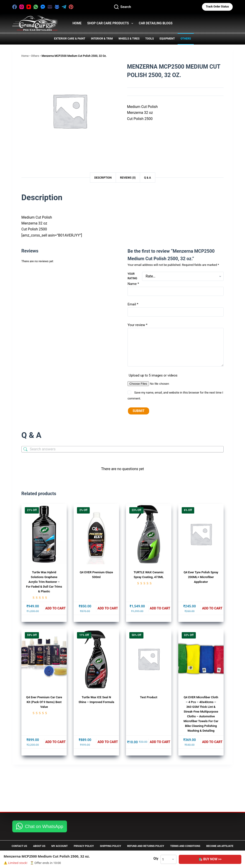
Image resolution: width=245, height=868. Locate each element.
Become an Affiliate (27, 846)
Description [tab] (103, 178)
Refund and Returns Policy (171, 840)
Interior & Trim (102, 39)
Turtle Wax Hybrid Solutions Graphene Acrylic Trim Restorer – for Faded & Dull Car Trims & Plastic (44, 582)
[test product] (149, 660)
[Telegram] (64, 7)
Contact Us (20, 840)
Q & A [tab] (148, 178)
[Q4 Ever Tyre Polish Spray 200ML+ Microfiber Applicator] (201, 535)
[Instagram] (22, 7)
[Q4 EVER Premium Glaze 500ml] (96, 535)
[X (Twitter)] (78, 7)
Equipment (167, 39)
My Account (70, 840)
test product (149, 698)
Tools (150, 39)
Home (25, 56)
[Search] (123, 7)
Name (133, 284)
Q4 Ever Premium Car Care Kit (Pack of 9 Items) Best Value (44, 703)
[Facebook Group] (57, 7)
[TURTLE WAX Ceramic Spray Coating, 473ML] (149, 535)
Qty (188, 858)
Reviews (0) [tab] (128, 178)
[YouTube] (29, 7)
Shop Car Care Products (111, 23)
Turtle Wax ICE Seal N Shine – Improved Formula (96, 703)
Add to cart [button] (55, 609)
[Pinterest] (71, 7)
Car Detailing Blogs (156, 23)
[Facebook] (15, 7)
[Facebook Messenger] (43, 7)
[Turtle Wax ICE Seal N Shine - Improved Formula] (96, 660)
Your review (137, 325)
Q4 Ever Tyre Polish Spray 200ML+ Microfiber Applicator (201, 578)
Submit (139, 411)
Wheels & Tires (129, 39)
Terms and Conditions (217, 840)
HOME (77, 23)
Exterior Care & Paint (70, 39)
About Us (45, 840)
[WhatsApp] (36, 7)
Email (133, 304)
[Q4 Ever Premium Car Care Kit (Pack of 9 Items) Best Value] (44, 660)
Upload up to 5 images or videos (153, 375)
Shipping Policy (131, 840)
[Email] (50, 7)
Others (186, 39)
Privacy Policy (99, 840)
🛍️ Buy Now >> (226, 859)
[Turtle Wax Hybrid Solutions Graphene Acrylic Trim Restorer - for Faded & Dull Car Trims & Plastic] (44, 535)
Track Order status (217, 7)
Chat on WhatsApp (44, 820)
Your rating (132, 276)
